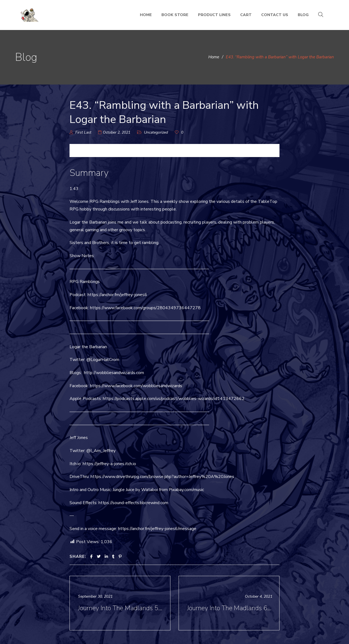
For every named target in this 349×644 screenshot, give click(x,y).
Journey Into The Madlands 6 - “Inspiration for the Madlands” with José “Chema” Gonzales (230, 608)
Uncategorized (156, 132)
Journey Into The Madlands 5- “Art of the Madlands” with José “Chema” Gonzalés (121, 608)
